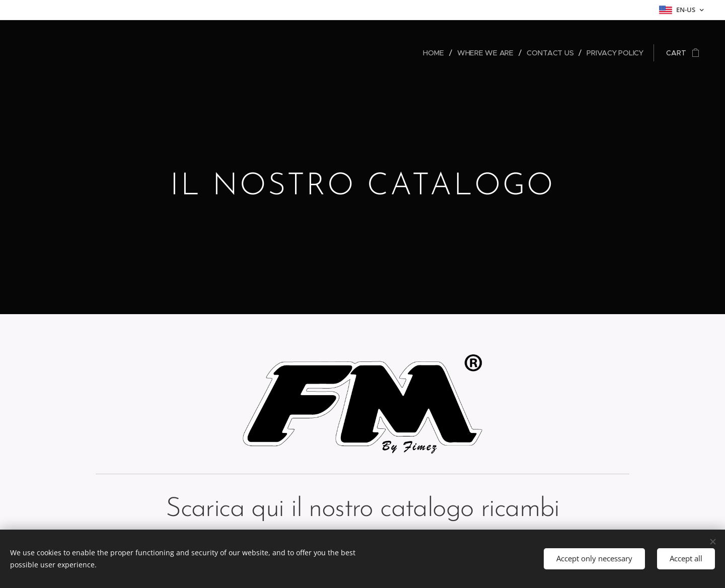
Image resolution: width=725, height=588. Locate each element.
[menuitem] (436, 53)
